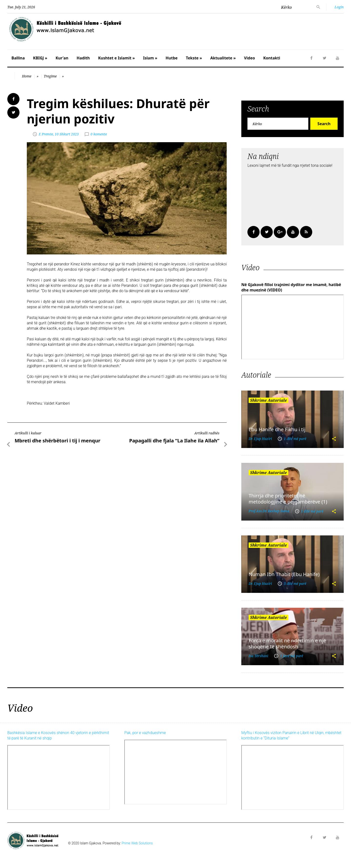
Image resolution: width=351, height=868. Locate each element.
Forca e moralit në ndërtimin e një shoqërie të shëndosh (287, 644)
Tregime (50, 76)
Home (27, 76)
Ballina (18, 58)
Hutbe (171, 58)
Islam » (150, 58)
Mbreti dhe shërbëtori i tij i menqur (58, 441)
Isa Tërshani (258, 656)
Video (249, 58)
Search (324, 124)
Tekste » (194, 58)
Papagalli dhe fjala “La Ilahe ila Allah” (174, 441)
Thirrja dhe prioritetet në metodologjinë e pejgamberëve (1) (288, 499)
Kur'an (62, 58)
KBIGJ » (40, 58)
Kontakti (272, 58)
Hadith (83, 58)
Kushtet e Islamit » (116, 58)
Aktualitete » (223, 58)
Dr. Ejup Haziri (260, 439)
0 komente (99, 134)
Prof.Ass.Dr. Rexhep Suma (269, 511)
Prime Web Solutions (137, 843)
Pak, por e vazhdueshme (145, 733)
